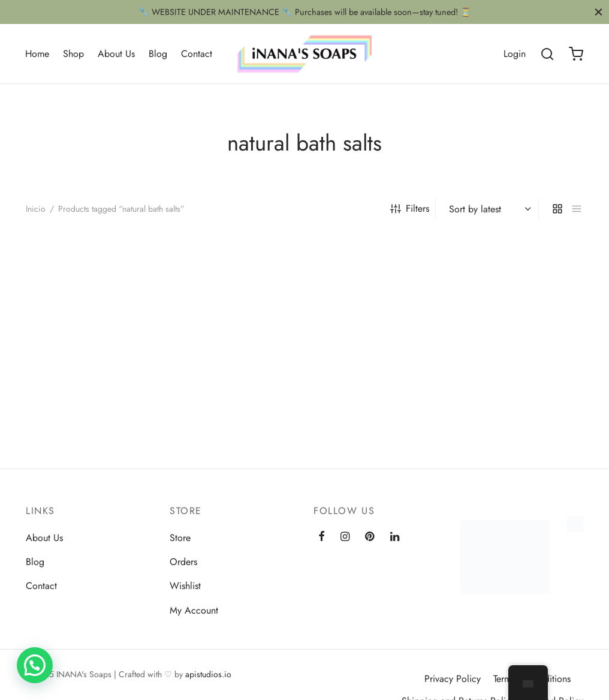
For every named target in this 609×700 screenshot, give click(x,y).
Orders (183, 562)
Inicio (36, 209)
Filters (410, 208)
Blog (158, 54)
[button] (35, 665)
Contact (197, 54)
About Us (116, 54)
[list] (577, 209)
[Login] (515, 54)
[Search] (547, 54)
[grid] (557, 209)
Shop (73, 54)
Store (180, 538)
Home (37, 54)
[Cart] (576, 54)
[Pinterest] (370, 537)
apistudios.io (208, 674)
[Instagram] (345, 537)
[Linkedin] (395, 537)
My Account (194, 610)
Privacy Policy (453, 679)
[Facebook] (322, 537)
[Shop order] (489, 209)
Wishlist (185, 586)
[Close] (599, 12)
